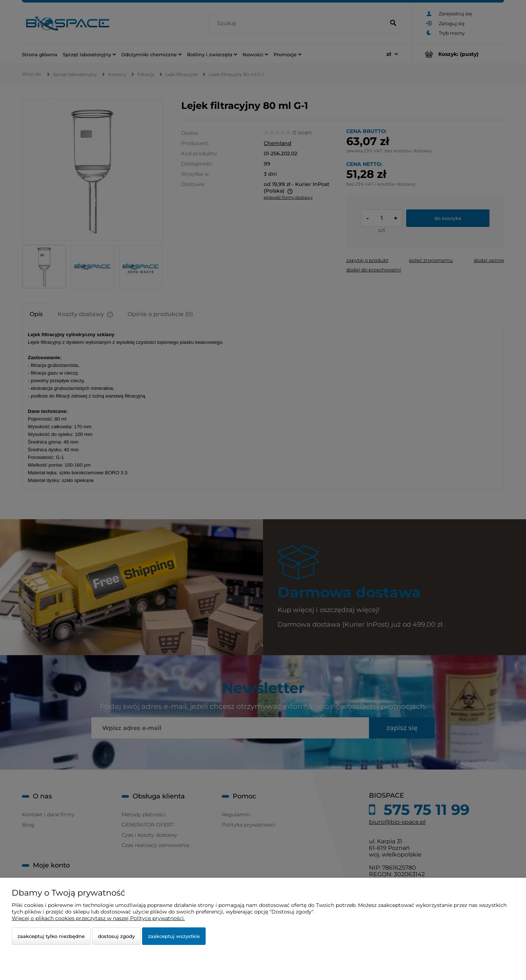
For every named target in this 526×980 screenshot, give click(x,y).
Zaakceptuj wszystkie (174, 936)
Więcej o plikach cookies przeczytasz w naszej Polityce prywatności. (98, 918)
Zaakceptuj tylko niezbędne (51, 936)
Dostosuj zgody (116, 936)
